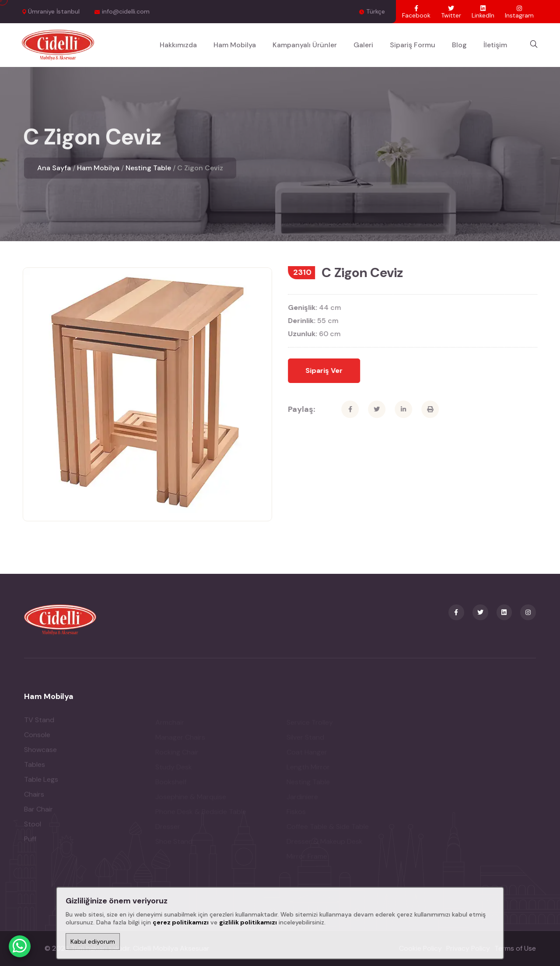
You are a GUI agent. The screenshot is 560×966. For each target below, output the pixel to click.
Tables (35, 767)
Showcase (40, 752)
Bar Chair (38, 811)
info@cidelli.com (126, 11)
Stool (33, 826)
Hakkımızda (178, 45)
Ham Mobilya (235, 45)
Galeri (363, 45)
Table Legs (41, 782)
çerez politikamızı (181, 922)
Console (37, 737)
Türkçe (376, 11)
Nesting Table (148, 168)
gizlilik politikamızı (248, 922)
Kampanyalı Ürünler (305, 45)
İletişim (495, 45)
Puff (30, 841)
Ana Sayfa (54, 168)
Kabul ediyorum (93, 941)
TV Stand (39, 722)
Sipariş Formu (413, 45)
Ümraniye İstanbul (54, 11)
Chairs (34, 796)
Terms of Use (515, 948)
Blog (459, 45)
